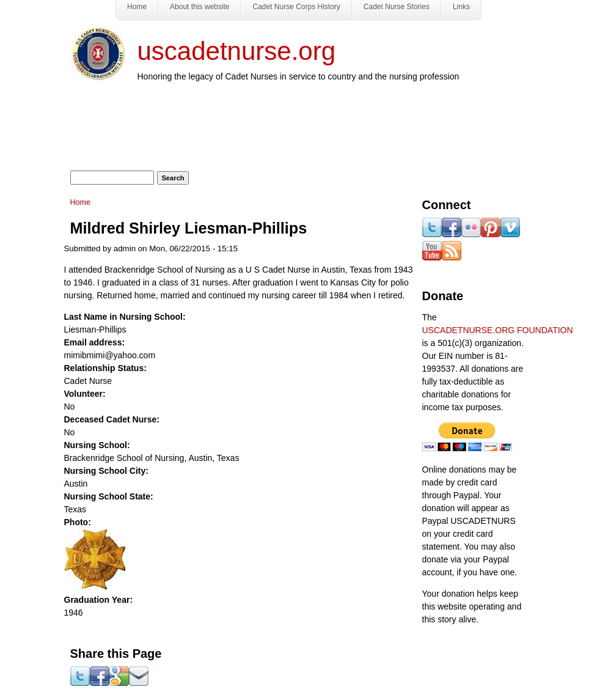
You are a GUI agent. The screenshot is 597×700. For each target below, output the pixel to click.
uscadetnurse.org (237, 51)
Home (81, 202)
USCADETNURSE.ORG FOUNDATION (498, 330)
